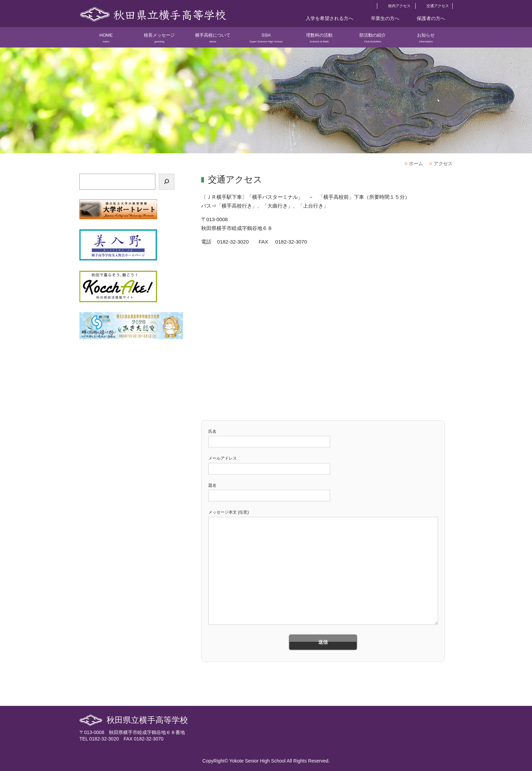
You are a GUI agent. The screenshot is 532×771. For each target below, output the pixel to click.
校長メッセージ (159, 40)
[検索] (167, 182)
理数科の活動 (319, 40)
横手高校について (213, 40)
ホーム (416, 163)
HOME (106, 40)
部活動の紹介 (373, 40)
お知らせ (426, 40)
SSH (266, 40)
